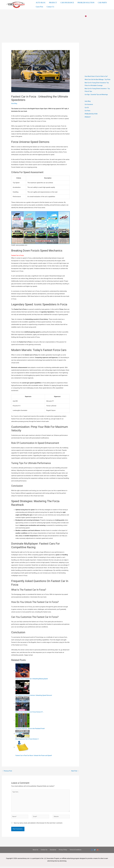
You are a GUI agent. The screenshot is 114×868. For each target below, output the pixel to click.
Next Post (75, 771)
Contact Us (50, 6)
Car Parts (88, 111)
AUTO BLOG (41, 3)
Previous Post (7, 771)
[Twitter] (95, 851)
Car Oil (87, 108)
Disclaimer (53, 851)
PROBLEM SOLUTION (85, 3)
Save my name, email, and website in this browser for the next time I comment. (38, 824)
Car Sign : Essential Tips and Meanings (97, 95)
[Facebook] (92, 851)
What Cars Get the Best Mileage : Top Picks (98, 79)
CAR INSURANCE (67, 3)
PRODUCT (53, 3)
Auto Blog (14, 103)
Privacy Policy (62, 851)
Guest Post (39, 6)
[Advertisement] (40, 29)
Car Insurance (89, 104)
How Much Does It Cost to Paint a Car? (97, 76)
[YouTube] (98, 851)
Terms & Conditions (74, 851)
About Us (37, 851)
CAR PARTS (101, 3)
